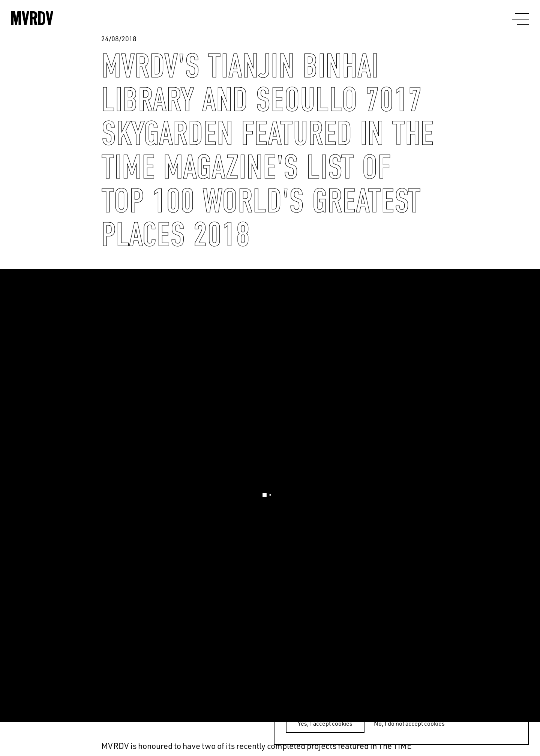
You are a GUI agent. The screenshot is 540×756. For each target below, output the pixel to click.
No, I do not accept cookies (409, 723)
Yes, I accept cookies (325, 723)
